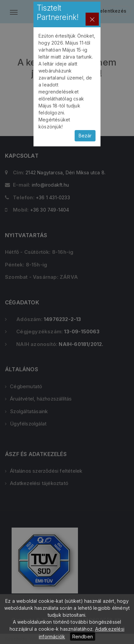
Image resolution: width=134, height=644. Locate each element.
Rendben (83, 637)
